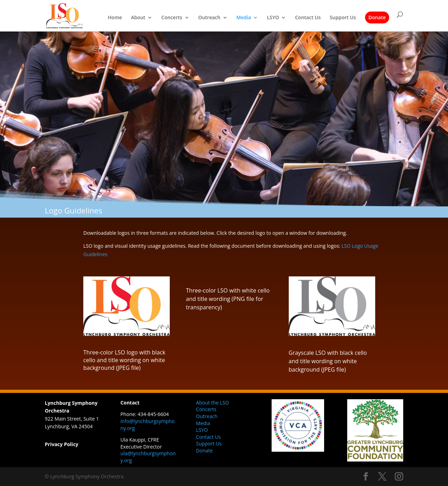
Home (115, 18)
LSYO (273, 18)
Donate (377, 17)
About (138, 18)
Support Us (343, 18)
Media (244, 18)
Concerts (172, 18)
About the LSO (212, 403)
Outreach (209, 18)
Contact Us (308, 18)
